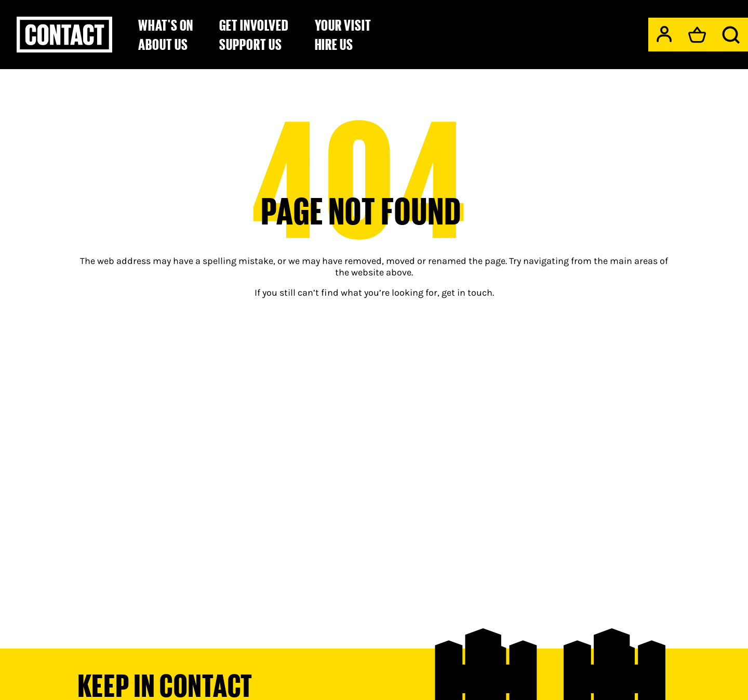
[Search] (731, 35)
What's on (166, 25)
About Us (163, 44)
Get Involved (254, 25)
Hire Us (334, 44)
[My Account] (664, 34)
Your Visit (343, 25)
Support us (250, 44)
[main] (374, 332)
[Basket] (697, 35)
